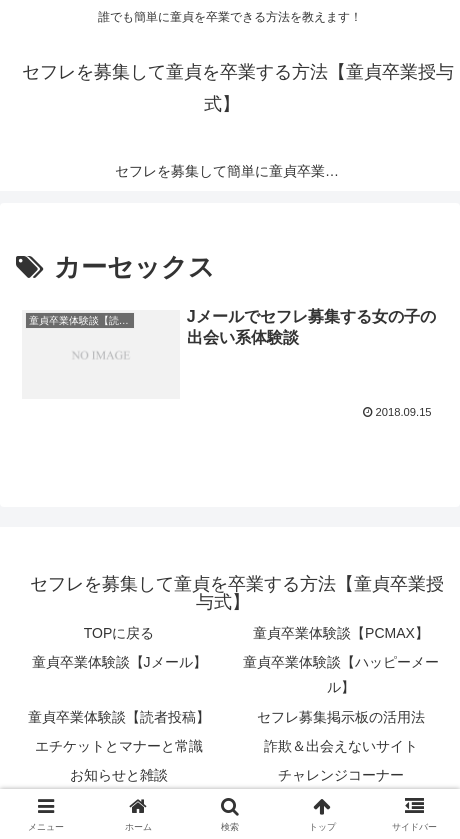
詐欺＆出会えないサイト (341, 746)
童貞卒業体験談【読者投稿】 (119, 717)
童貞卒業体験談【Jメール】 (119, 662)
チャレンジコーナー (341, 775)
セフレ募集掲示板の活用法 (341, 717)
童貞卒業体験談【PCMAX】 (341, 633)
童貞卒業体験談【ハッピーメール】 (341, 674)
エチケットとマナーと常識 (119, 746)
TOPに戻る (119, 633)
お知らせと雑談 (119, 775)
